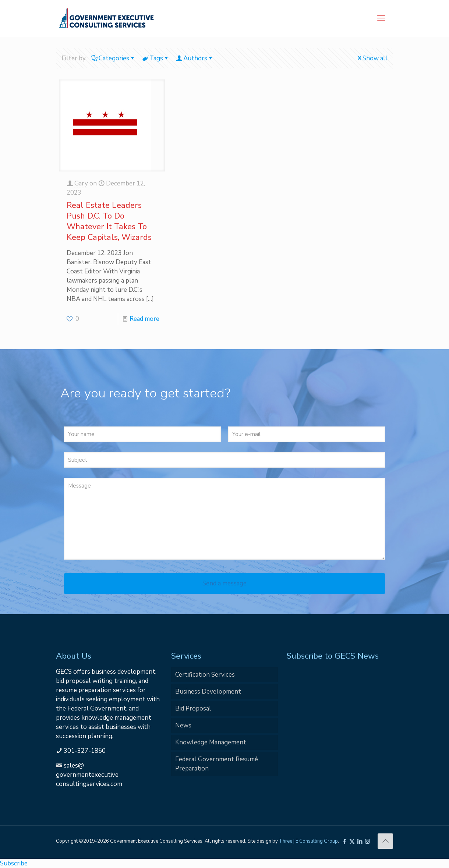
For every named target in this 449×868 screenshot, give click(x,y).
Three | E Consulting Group (308, 841)
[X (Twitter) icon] (352, 842)
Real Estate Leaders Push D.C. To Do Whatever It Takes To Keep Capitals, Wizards (109, 221)
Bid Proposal (193, 708)
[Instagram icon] (367, 842)
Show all (372, 58)
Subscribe (14, 863)
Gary (81, 183)
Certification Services (205, 675)
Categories (113, 58)
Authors (195, 58)
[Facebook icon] (344, 842)
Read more (144, 319)
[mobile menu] (381, 18)
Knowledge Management (211, 742)
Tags (156, 58)
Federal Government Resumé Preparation (217, 764)
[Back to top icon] (385, 841)
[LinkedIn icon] (360, 842)
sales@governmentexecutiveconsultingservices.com (89, 775)
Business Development (208, 692)
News (183, 725)
